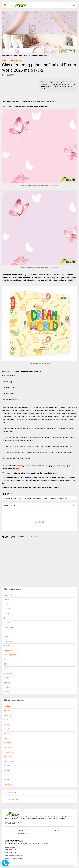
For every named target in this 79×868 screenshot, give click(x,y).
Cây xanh (7, 609)
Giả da (6, 618)
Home (4, 60)
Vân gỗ (6, 678)
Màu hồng (7, 715)
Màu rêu (7, 729)
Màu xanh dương (10, 752)
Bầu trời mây (8, 595)
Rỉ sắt (6, 659)
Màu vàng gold (9, 747)
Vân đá (6, 682)
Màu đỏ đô (8, 780)
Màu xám (7, 766)
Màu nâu (7, 725)
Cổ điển (7, 614)
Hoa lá (6, 637)
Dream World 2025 (16, 60)
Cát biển (7, 604)
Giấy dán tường (22, 834)
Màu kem (7, 720)
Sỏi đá (6, 664)
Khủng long (8, 641)
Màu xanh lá (8, 757)
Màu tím (7, 738)
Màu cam (7, 711)
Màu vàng (7, 743)
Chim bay (7, 600)
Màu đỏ (7, 775)
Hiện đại (7, 632)
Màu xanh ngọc (9, 761)
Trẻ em (6, 669)
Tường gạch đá (9, 673)
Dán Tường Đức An (14, 799)
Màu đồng (7, 784)
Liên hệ (57, 830)
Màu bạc (7, 706)
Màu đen (7, 770)
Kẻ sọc (6, 646)
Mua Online (22, 830)
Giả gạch (7, 623)
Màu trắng (8, 734)
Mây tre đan (8, 650)
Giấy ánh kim (8, 627)
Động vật (7, 692)
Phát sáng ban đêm (11, 655)
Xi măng (7, 687)
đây (17, 469)
